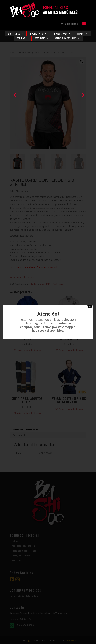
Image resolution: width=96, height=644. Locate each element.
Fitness (83, 34)
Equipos (23, 38)
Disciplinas (16, 34)
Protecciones (62, 34)
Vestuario (42, 38)
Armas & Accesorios (67, 38)
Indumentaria (38, 34)
